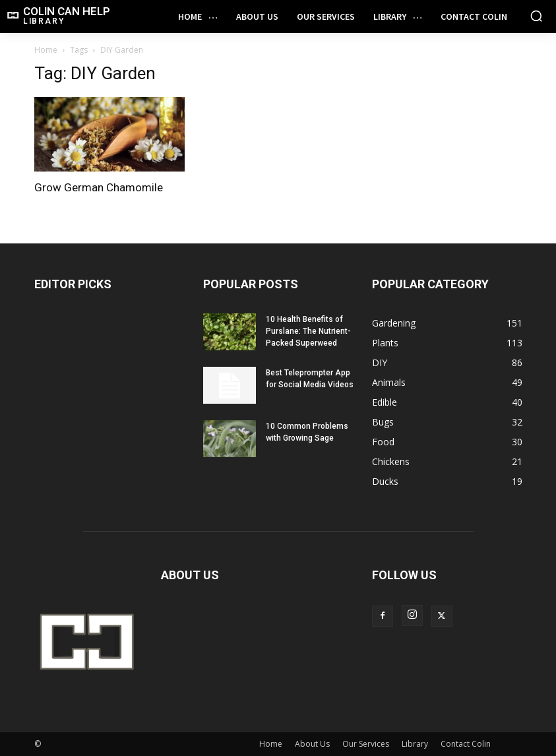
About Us (312, 744)
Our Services (366, 744)
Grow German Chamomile (99, 187)
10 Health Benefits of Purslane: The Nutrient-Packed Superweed (308, 331)
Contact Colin (466, 744)
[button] (536, 16)
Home (46, 50)
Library (415, 744)
